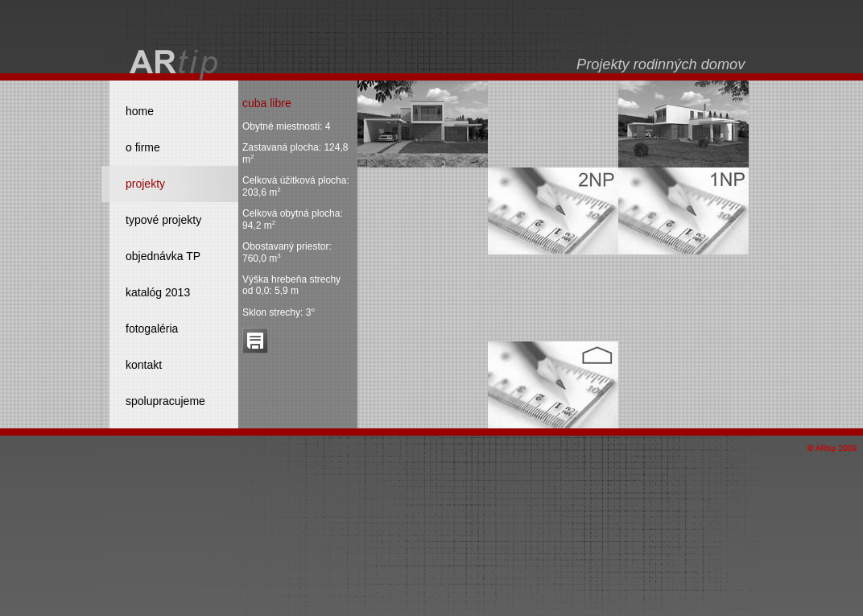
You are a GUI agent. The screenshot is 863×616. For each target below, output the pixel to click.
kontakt (144, 365)
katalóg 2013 (158, 292)
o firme (143, 147)
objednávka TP (163, 256)
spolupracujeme (165, 401)
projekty (145, 184)
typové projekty (163, 220)
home (140, 111)
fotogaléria (152, 329)
